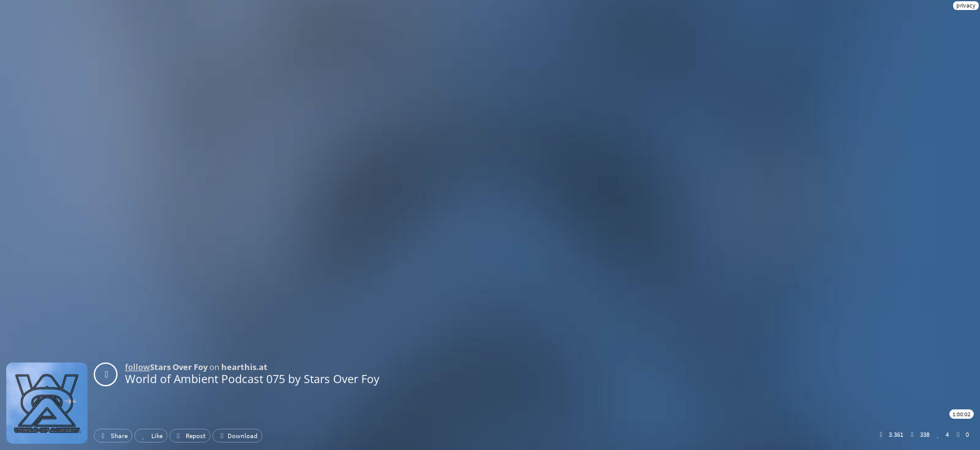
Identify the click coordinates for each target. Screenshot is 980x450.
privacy (966, 5)
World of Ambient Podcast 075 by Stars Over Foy (252, 379)
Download (237, 436)
